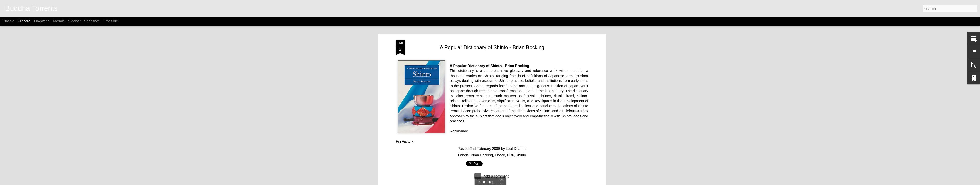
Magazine (42, 21)
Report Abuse (538, 182)
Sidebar (74, 21)
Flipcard (24, 21)
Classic (8, 21)
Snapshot (92, 21)
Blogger (523, 182)
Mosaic (59, 21)
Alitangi (496, 182)
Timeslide (110, 21)
